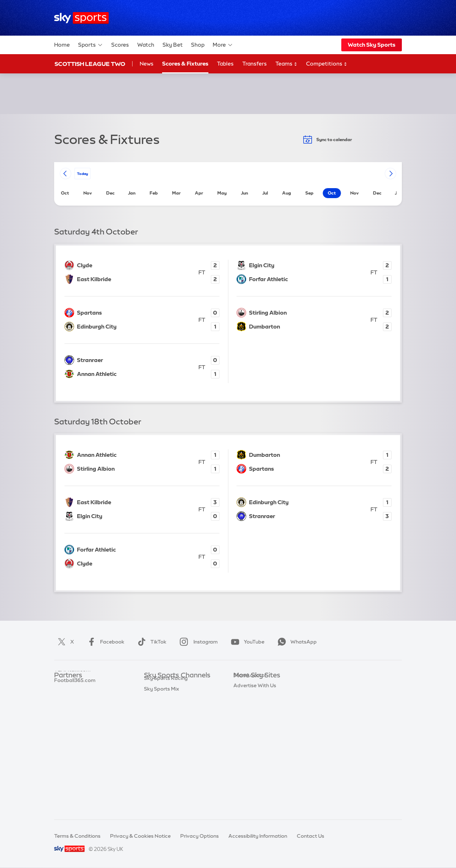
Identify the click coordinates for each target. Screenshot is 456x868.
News (147, 64)
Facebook (104, 642)
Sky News (245, 697)
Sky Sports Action (165, 761)
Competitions (327, 64)
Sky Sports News (164, 771)
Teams (286, 64)
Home (62, 45)
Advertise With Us (255, 771)
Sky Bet (173, 45)
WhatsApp (296, 642)
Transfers (255, 64)
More (223, 45)
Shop (198, 45)
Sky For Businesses (256, 729)
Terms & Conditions (77, 836)
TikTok (151, 642)
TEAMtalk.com (72, 708)
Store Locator (250, 761)
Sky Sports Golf (163, 729)
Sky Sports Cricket (166, 718)
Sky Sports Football (168, 708)
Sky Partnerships (253, 739)
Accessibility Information (258, 836)
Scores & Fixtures (185, 64)
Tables (225, 64)
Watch (146, 45)
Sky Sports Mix (162, 803)
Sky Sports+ (158, 782)
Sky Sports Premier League (176, 697)
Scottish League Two (90, 64)
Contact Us (310, 836)
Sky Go (242, 708)
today (82, 173)
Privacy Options (199, 836)
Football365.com (75, 718)
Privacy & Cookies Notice (140, 836)
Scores (120, 45)
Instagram (197, 642)
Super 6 (63, 697)
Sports (90, 45)
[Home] (81, 18)
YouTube (246, 642)
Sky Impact (247, 750)
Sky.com (244, 686)
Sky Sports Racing (166, 792)
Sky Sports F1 (160, 739)
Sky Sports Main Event (170, 686)
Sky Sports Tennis (165, 750)
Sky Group (246, 718)
